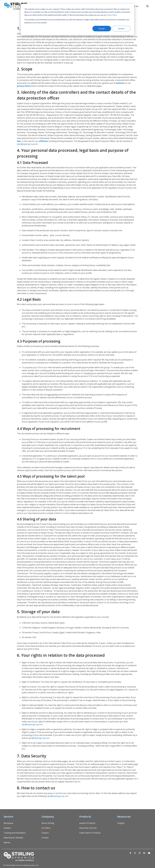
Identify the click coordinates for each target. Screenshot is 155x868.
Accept (102, 29)
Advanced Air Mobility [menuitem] (13, 838)
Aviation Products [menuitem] (87, 823)
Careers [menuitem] (45, 833)
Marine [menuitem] (7, 842)
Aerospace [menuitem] (8, 823)
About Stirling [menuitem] (48, 823)
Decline (121, 29)
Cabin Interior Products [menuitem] (90, 833)
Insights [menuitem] (121, 823)
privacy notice (24, 86)
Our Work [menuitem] (46, 828)
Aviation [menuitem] (7, 828)
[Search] (147, 6)
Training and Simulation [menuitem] (15, 833)
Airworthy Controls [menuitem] (88, 828)
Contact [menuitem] (45, 838)
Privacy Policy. (112, 15)
